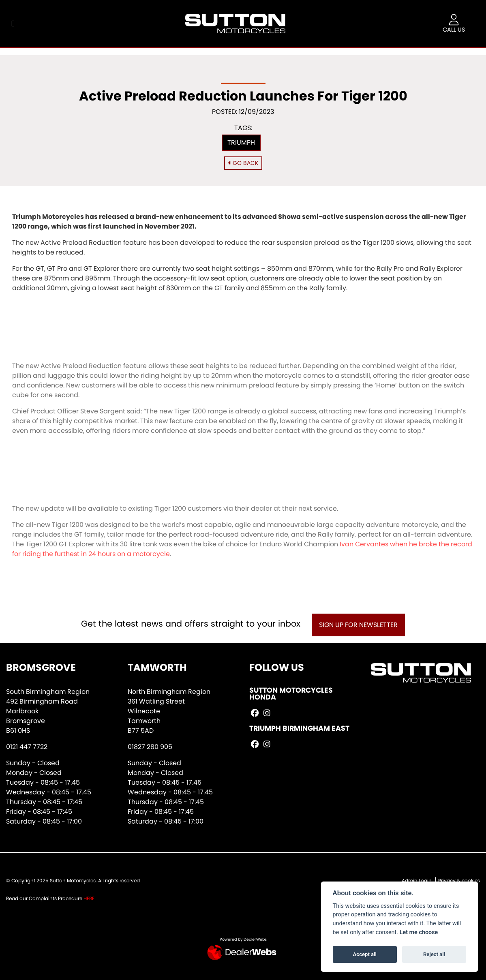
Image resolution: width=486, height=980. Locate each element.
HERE (89, 898)
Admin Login (417, 881)
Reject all (434, 954)
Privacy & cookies (459, 881)
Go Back (243, 163)
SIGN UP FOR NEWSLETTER (358, 625)
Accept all (365, 954)
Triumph (241, 142)
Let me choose (419, 932)
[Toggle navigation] (13, 24)
